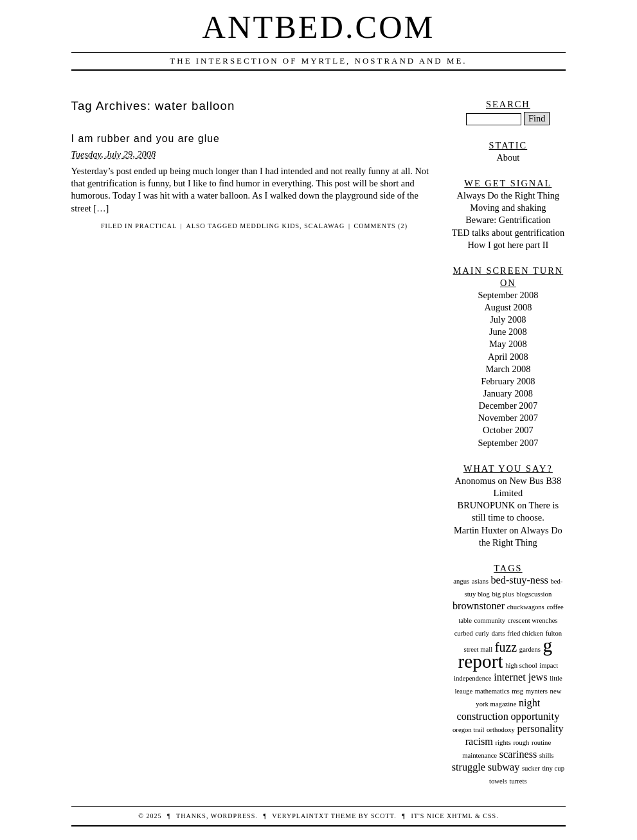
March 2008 (508, 369)
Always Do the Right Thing (508, 195)
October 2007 (508, 430)
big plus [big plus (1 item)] (503, 594)
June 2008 (508, 332)
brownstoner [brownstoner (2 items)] (479, 606)
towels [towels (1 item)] (498, 781)
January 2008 (508, 393)
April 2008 (508, 357)
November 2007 (508, 418)
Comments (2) (381, 226)
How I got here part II (508, 245)
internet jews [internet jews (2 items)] (520, 677)
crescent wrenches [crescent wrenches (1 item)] (533, 621)
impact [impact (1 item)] (549, 666)
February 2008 (508, 381)
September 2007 (508, 443)
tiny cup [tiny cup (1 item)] (553, 768)
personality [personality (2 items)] (540, 729)
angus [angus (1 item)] (461, 581)
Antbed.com (319, 27)
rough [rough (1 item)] (521, 743)
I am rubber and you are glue (146, 139)
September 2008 (508, 295)
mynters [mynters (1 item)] (537, 691)
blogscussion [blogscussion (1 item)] (534, 594)
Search (508, 104)
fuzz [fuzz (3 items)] (506, 647)
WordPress (233, 816)
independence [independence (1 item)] (473, 678)
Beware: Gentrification (508, 220)
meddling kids (270, 226)
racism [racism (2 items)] (479, 742)
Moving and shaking (508, 208)
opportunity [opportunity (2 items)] (535, 717)
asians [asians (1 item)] (480, 581)
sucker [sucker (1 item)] (531, 768)
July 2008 (508, 319)
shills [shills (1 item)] (547, 755)
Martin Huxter (480, 530)
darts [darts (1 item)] (498, 633)
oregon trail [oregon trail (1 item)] (468, 730)
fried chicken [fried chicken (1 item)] (525, 633)
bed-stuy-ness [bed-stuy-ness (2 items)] (519, 580)
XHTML (460, 816)
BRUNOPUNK (487, 505)
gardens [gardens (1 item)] (530, 649)
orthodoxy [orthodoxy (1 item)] (501, 730)
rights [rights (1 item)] (503, 743)
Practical (156, 226)
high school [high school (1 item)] (521, 666)
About (508, 157)
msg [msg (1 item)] (517, 691)
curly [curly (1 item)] (482, 633)
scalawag (324, 226)
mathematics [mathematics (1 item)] (492, 691)
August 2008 (508, 307)
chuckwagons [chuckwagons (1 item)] (526, 607)
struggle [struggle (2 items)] (469, 767)
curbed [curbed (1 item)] (464, 633)
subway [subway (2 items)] (504, 767)
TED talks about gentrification (508, 233)
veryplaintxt (300, 816)
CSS (489, 816)
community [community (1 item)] (490, 621)
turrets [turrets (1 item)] (518, 781)
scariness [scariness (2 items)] (518, 755)
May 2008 (508, 344)
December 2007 (508, 406)
